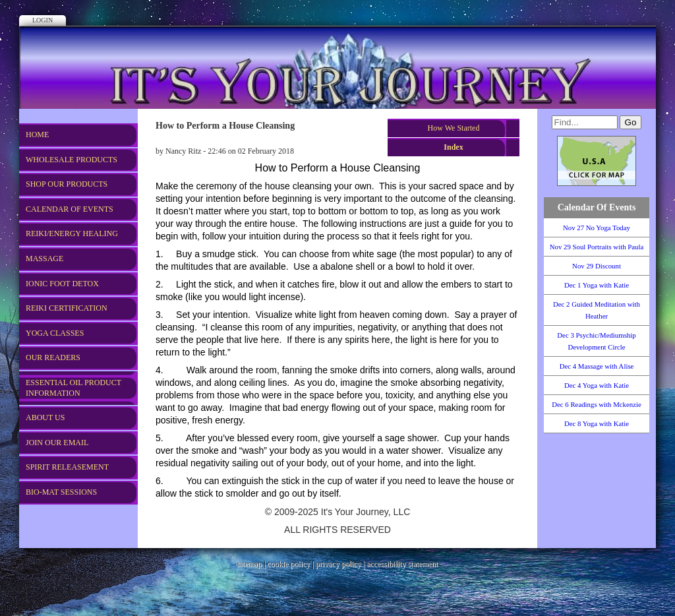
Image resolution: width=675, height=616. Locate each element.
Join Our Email (57, 443)
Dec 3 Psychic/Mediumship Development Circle (596, 341)
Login (43, 20)
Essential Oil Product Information (73, 388)
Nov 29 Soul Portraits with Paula (597, 247)
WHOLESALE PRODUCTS (72, 160)
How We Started (454, 128)
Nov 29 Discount (597, 266)
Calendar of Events (70, 209)
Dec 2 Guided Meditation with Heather (597, 310)
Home (37, 135)
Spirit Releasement (67, 467)
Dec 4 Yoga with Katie (597, 385)
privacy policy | (341, 564)
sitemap (249, 564)
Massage (44, 259)
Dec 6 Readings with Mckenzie (597, 404)
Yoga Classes (55, 333)
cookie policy (288, 564)
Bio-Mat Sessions (61, 492)
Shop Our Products (67, 184)
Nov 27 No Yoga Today (597, 228)
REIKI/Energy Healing (72, 233)
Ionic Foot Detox (62, 284)
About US (45, 417)
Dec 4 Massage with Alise (597, 366)
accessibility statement (402, 564)
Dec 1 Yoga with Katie (597, 285)
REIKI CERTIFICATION (67, 308)
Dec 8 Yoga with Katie (597, 423)
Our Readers (53, 357)
